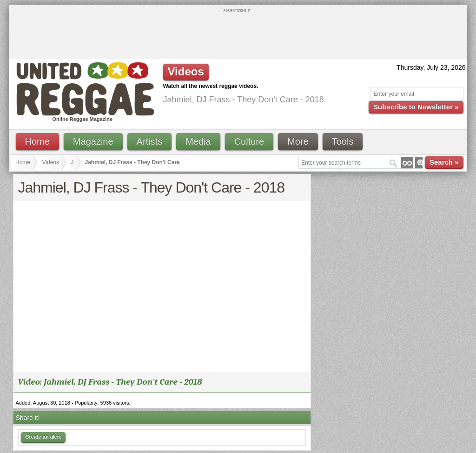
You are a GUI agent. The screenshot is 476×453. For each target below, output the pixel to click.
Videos (51, 162)
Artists (150, 141)
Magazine (93, 141)
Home (37, 141)
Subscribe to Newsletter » (416, 107)
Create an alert (43, 437)
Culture (249, 141)
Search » (444, 162)
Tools (343, 141)
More (298, 141)
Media (198, 141)
